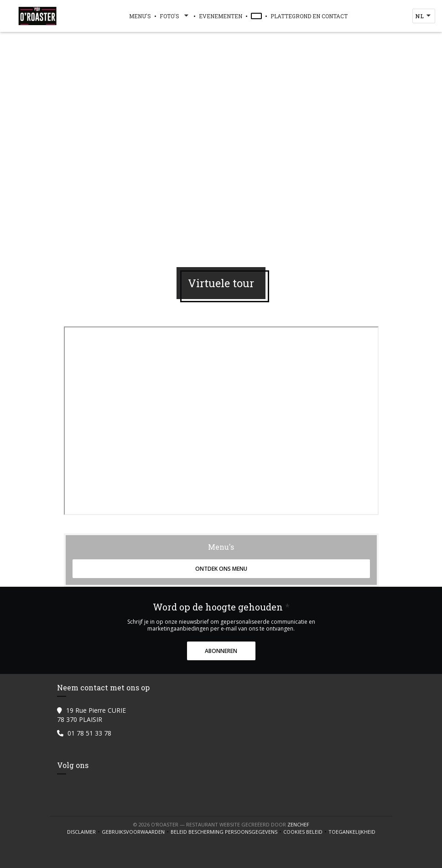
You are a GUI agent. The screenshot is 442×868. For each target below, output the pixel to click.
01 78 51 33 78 (89, 733)
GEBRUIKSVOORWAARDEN (136, 832)
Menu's (140, 16)
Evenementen (221, 16)
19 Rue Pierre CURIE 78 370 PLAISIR (91, 715)
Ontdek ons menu (221, 569)
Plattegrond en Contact (309, 16)
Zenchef (298, 824)
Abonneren (221, 651)
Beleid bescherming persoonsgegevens (227, 832)
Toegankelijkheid (352, 832)
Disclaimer (84, 832)
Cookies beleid (306, 832)
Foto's (175, 16)
